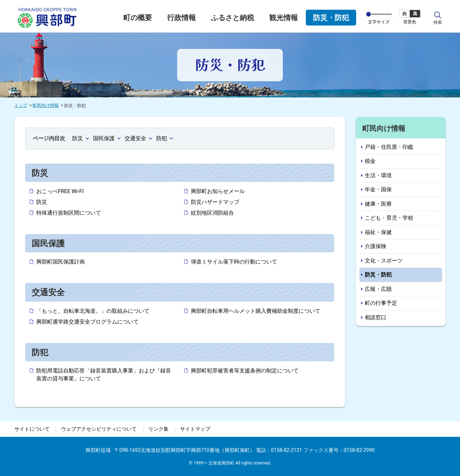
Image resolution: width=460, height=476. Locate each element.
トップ (21, 105)
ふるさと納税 (233, 18)
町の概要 (138, 18)
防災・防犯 (331, 18)
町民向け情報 (46, 105)
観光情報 (284, 18)
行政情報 (181, 18)
